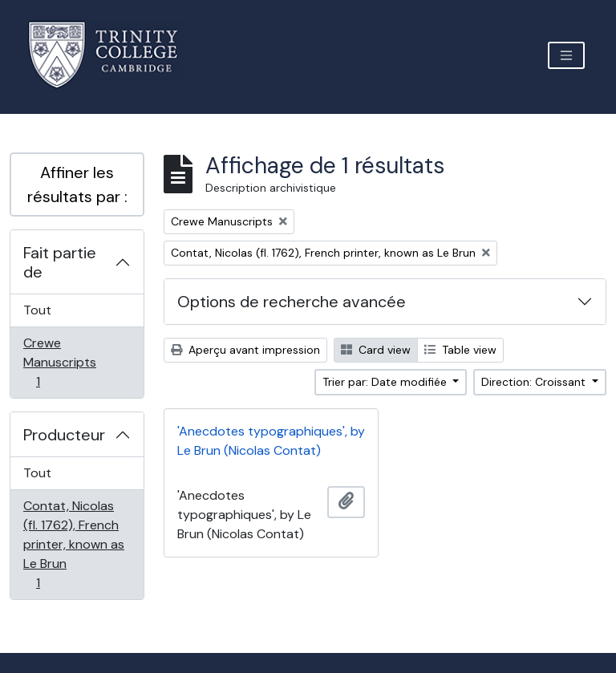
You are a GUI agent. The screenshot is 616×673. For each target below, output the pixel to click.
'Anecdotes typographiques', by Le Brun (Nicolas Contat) (271, 441)
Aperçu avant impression (245, 350)
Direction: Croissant (535, 382)
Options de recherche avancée (292, 302)
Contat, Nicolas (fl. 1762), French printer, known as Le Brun (73, 544)
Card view (376, 350)
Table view (460, 350)
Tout (37, 310)
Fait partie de (60, 262)
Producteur (64, 435)
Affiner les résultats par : (77, 184)
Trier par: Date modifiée (386, 382)
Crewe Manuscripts (59, 362)
